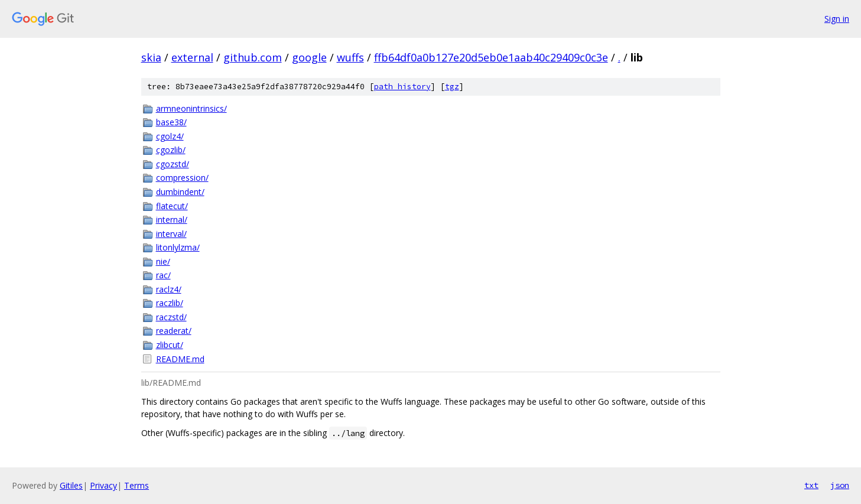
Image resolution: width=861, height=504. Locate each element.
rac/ (163, 275)
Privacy (103, 485)
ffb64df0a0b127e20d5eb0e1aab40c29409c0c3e (491, 57)
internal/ (172, 220)
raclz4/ (169, 289)
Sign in (837, 19)
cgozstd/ (173, 164)
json (840, 485)
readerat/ (174, 331)
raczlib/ (170, 303)
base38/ (171, 122)
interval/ (171, 234)
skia (151, 57)
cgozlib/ (171, 150)
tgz (452, 87)
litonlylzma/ (178, 247)
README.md (180, 359)
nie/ (163, 261)
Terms (137, 485)
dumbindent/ (180, 192)
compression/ (182, 178)
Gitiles (71, 485)
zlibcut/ (170, 345)
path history (402, 87)
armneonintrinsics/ (191, 108)
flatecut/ (172, 206)
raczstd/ (171, 317)
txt (811, 485)
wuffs (350, 57)
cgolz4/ (170, 136)
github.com (253, 57)
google (309, 57)
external (192, 57)
